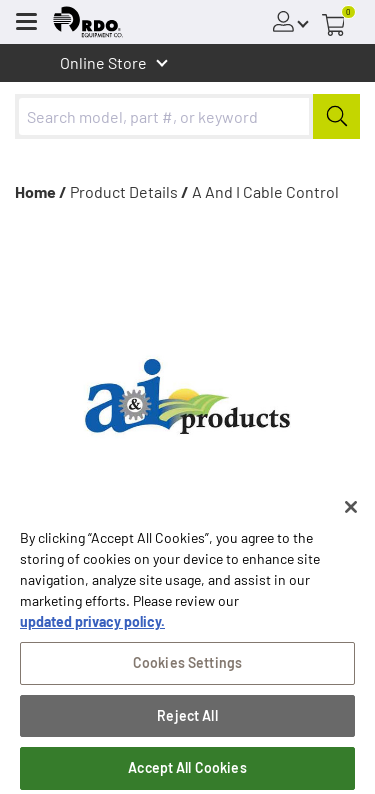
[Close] (351, 513)
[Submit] (336, 116)
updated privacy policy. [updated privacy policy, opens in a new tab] (92, 627)
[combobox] (187, 116)
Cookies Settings (187, 668)
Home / (41, 191)
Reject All (187, 721)
